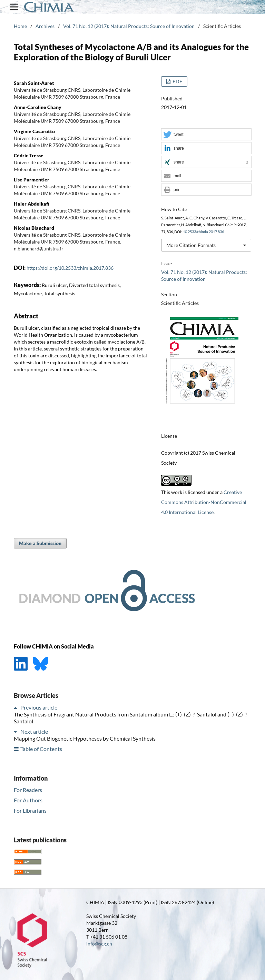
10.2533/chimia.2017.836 (203, 232)
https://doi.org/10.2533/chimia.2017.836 (70, 268)
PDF (177, 81)
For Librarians (30, 810)
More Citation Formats (191, 245)
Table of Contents (41, 749)
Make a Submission (40, 543)
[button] (206, 135)
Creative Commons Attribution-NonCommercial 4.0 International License (204, 502)
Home (20, 26)
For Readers (28, 790)
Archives (45, 26)
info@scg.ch (99, 944)
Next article (34, 731)
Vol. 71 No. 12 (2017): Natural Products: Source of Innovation (129, 26)
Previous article (39, 707)
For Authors (28, 800)
